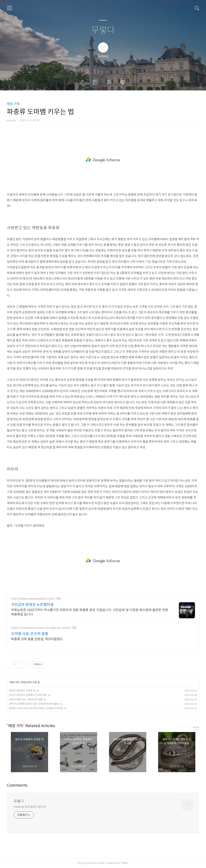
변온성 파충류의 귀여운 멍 (22, 691)
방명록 (96, 82)
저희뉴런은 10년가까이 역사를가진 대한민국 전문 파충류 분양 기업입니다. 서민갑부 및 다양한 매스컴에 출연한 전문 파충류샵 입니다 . (90, 612)
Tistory (124, 863)
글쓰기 (82, 82)
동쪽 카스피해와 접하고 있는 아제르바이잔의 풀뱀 (34, 704)
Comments (17, 785)
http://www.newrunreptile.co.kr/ (33, 599)
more (196, 727)
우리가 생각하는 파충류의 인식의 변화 (28, 695)
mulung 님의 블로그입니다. (30, 807)
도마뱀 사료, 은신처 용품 (30, 634)
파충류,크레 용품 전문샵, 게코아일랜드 (37, 639)
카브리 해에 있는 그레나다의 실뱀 (26, 699)
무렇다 (103, 30)
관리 (123, 82)
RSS (110, 82)
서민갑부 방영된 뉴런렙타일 (32, 605)
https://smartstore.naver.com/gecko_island (41, 628)
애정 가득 (13, 104)
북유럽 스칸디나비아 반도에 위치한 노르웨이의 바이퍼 (36, 708)
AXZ (102, 863)
